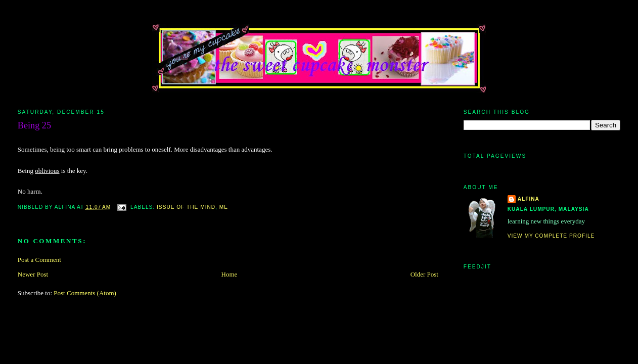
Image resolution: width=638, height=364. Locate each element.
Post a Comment (39, 260)
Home (230, 274)
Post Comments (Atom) (85, 293)
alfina (529, 199)
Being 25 (34, 125)
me (224, 207)
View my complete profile (551, 236)
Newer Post (33, 274)
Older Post (424, 274)
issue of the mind (186, 207)
